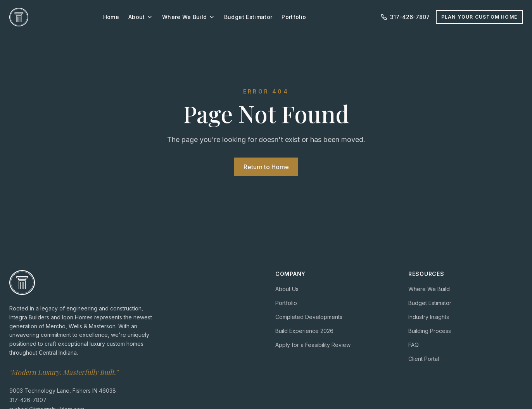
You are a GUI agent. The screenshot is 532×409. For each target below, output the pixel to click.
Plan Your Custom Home (479, 17)
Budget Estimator (248, 17)
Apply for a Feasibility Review (313, 345)
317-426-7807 (28, 400)
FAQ (414, 345)
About (141, 17)
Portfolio (294, 17)
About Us (287, 289)
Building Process (430, 331)
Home (111, 17)
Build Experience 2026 (304, 331)
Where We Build (188, 17)
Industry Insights (429, 317)
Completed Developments (309, 317)
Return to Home (266, 167)
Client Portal (424, 359)
